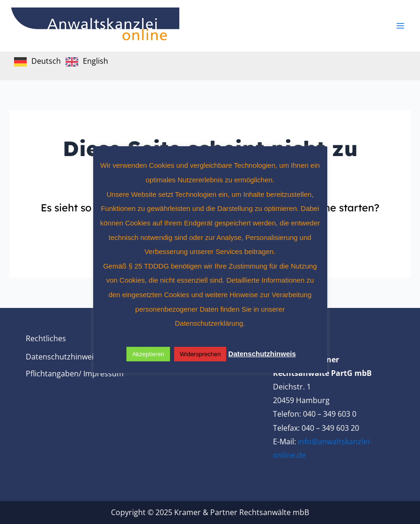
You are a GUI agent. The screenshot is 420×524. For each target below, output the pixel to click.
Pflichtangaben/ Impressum (75, 374)
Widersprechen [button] (200, 354)
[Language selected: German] (63, 61)
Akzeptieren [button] (148, 354)
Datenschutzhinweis (62, 357)
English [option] (96, 61)
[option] (87, 62)
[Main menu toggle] (400, 26)
